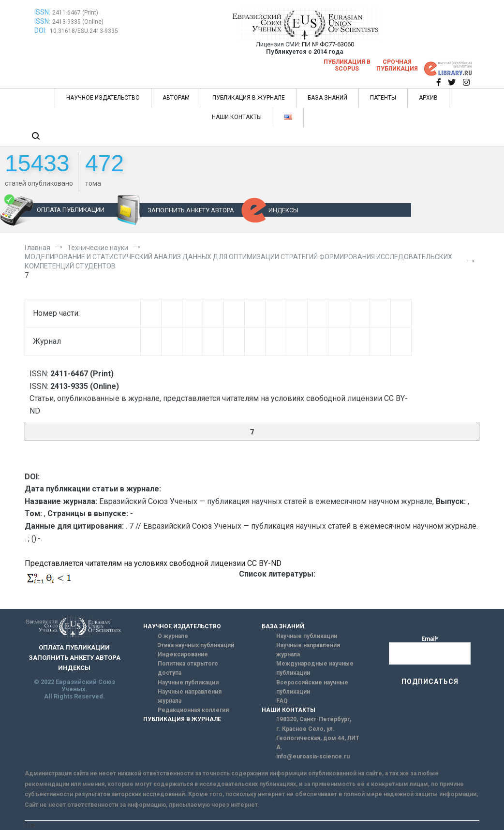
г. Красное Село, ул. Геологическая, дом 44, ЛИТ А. (318, 738)
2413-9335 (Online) (78, 22)
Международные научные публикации (315, 668)
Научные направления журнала (190, 696)
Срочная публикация (397, 65)
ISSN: (42, 12)
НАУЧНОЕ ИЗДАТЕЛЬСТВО (103, 98)
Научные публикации (188, 682)
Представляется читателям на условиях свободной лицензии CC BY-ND (153, 563)
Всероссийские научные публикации (312, 687)
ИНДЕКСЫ (283, 210)
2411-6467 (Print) (75, 13)
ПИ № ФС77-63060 (328, 44)
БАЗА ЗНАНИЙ (327, 98)
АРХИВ (428, 98)
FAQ (282, 701)
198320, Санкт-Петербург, (314, 719)
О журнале (173, 636)
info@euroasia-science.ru (313, 756)
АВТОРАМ (176, 98)
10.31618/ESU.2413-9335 (84, 31)
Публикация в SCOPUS (347, 65)
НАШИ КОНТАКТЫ (237, 117)
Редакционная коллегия (193, 710)
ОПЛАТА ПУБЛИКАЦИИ (71, 210)
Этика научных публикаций (196, 645)
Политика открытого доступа (188, 668)
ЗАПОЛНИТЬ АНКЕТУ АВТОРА (191, 210)
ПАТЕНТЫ (383, 98)
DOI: (41, 30)
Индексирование (183, 654)
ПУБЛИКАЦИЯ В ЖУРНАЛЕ (249, 98)
